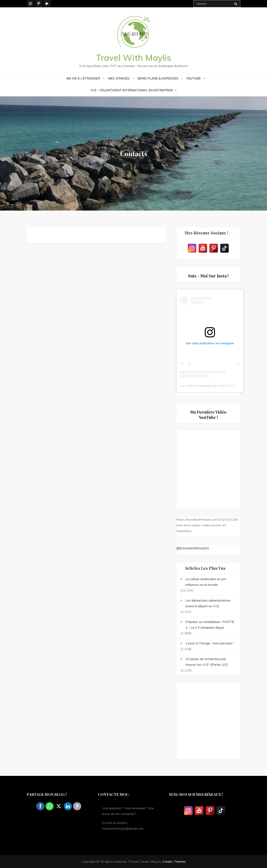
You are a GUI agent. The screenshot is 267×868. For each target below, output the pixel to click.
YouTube (194, 78)
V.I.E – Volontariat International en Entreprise (132, 90)
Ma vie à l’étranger (83, 78)
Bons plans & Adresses (158, 78)
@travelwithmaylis (193, 548)
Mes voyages (119, 78)
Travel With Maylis (133, 58)
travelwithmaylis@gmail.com (123, 828)
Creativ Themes (174, 861)
